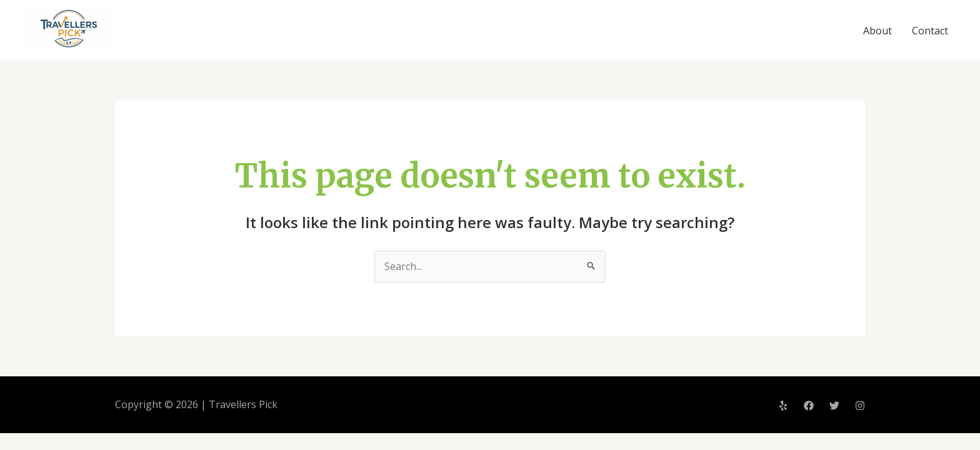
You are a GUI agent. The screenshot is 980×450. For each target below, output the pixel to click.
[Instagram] (860, 406)
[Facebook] (809, 406)
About (877, 31)
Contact (930, 31)
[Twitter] (834, 406)
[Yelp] (783, 406)
